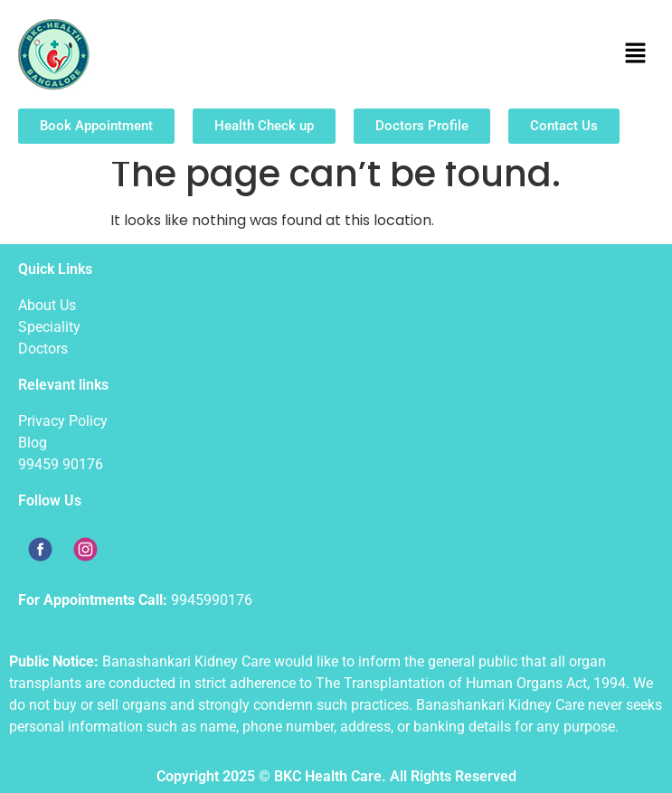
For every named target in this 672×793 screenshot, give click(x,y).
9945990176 (212, 600)
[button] (636, 54)
